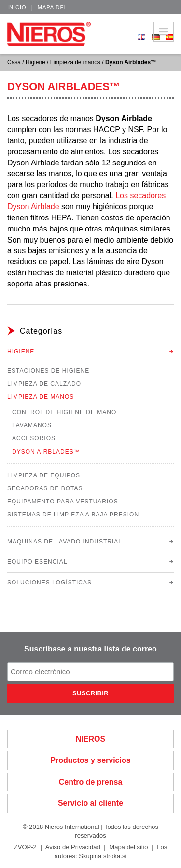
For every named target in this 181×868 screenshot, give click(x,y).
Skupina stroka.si (103, 856)
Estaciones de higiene (48, 371)
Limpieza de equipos (44, 475)
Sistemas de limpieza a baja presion (73, 515)
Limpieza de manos (75, 62)
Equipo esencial (37, 562)
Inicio (17, 7)
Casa (14, 62)
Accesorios (34, 438)
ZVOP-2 (25, 847)
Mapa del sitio (128, 847)
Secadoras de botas (45, 488)
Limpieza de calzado (44, 384)
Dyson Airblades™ (46, 452)
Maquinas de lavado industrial (65, 542)
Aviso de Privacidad (73, 847)
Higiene (35, 62)
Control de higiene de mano (64, 412)
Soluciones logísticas (49, 583)
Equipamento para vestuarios (63, 502)
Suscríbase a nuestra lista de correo (90, 649)
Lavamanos (32, 425)
